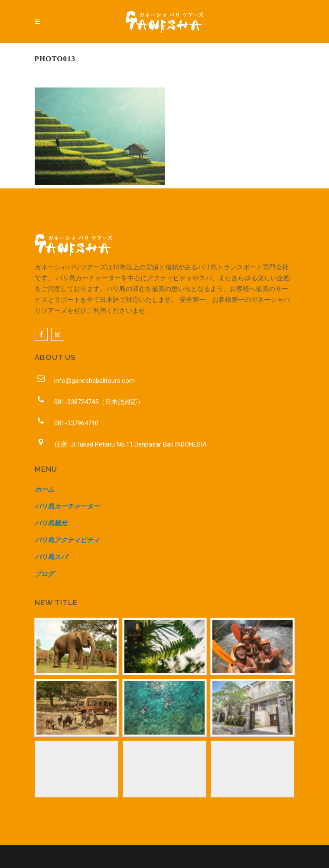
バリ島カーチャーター (67, 506)
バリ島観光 (51, 523)
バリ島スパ (51, 557)
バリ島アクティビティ (67, 540)
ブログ (44, 574)
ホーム (44, 489)
